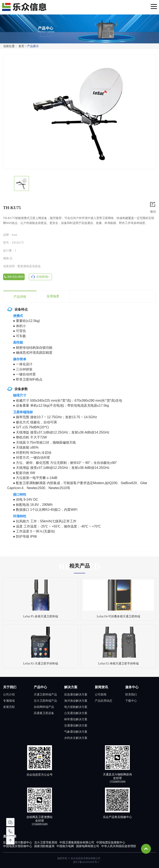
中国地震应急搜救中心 (111, 842)
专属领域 (9, 701)
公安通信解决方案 (76, 713)
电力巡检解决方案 (76, 707)
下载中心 (131, 701)
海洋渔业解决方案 (76, 701)
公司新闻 (101, 695)
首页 (21, 46)
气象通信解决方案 (76, 732)
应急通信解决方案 (76, 695)
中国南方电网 (65, 846)
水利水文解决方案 (76, 738)
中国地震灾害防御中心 (18, 846)
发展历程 (9, 707)
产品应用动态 (104, 701)
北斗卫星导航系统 (46, 842)
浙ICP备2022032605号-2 (86, 862)
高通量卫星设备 (44, 713)
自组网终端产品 (44, 707)
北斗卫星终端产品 (45, 701)
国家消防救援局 (44, 846)
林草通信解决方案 (76, 719)
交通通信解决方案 (76, 726)
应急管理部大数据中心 (18, 842)
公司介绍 (9, 695)
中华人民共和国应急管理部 (119, 846)
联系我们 (131, 695)
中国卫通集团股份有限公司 (77, 842)
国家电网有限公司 (88, 846)
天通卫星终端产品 (45, 695)
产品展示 (33, 46)
